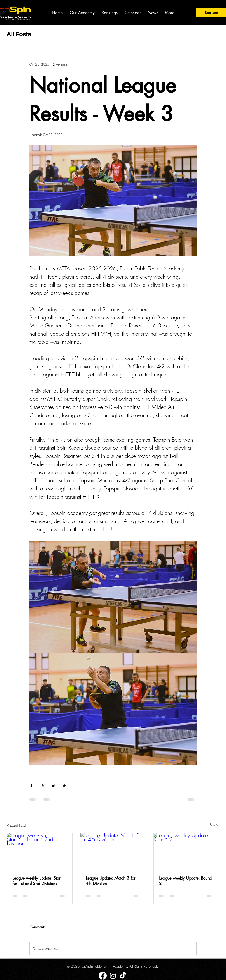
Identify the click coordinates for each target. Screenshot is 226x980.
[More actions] (194, 64)
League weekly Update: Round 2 (186, 881)
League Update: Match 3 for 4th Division (111, 881)
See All (215, 825)
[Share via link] (65, 785)
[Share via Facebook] (32, 785)
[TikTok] (123, 976)
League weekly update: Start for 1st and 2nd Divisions (37, 881)
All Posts (19, 34)
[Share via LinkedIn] (54, 785)
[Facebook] (103, 976)
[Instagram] (113, 976)
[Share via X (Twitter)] (43, 785)
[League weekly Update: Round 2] (186, 851)
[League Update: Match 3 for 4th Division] (113, 851)
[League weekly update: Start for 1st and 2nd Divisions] (40, 851)
